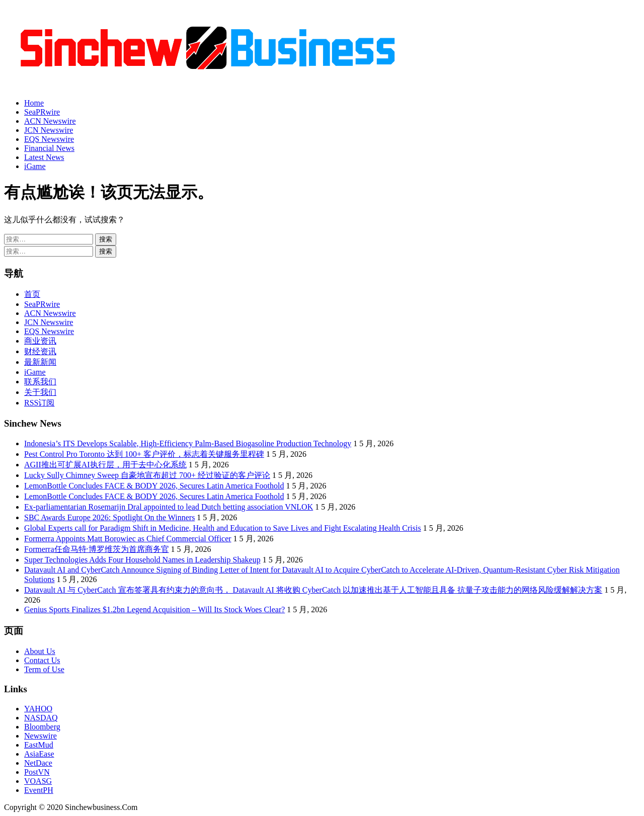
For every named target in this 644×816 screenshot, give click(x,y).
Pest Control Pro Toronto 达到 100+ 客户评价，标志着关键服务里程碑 (144, 454)
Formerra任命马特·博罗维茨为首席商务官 (97, 549)
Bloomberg (42, 727)
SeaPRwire (42, 112)
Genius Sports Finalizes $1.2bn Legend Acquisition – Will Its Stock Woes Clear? (154, 609)
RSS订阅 (39, 403)
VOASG (38, 781)
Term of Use (44, 669)
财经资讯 (40, 351)
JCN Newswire (49, 130)
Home (34, 103)
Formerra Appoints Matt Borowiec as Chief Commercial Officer (128, 539)
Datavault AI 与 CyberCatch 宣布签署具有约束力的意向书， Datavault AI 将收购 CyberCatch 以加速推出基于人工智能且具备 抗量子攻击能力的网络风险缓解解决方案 (313, 590)
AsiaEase (39, 754)
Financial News (49, 148)
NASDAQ (41, 718)
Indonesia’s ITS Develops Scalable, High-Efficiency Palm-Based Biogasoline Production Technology (188, 443)
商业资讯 (40, 341)
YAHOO (38, 709)
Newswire (41, 736)
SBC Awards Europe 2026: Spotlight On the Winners (109, 517)
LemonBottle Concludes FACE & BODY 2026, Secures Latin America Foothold (154, 486)
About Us (40, 651)
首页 (32, 294)
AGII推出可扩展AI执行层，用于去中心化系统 (105, 465)
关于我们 (40, 392)
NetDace (38, 763)
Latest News (44, 157)
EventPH (39, 790)
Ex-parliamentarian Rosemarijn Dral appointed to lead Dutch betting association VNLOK (169, 507)
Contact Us (42, 660)
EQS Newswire (49, 139)
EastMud (39, 745)
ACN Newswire (50, 121)
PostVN (37, 772)
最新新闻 (40, 362)
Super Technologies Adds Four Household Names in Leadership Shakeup (142, 560)
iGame (35, 166)
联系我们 (40, 382)
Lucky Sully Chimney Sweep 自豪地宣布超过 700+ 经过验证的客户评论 (147, 475)
